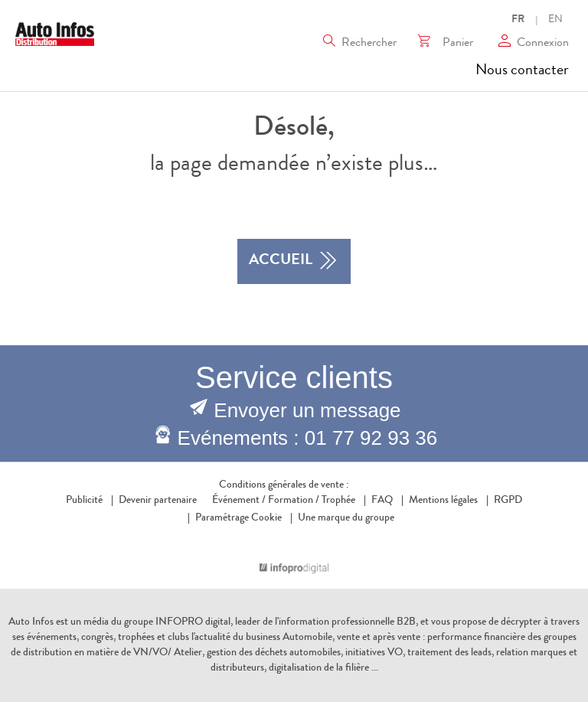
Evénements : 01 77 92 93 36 (308, 438)
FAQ (382, 501)
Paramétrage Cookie (238, 518)
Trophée (338, 501)
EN (555, 20)
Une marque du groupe (343, 518)
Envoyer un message (307, 410)
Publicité (84, 501)
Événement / (239, 501)
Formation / (294, 501)
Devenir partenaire (158, 501)
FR (518, 20)
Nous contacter (522, 71)
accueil (294, 261)
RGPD (508, 501)
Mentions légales (443, 501)
